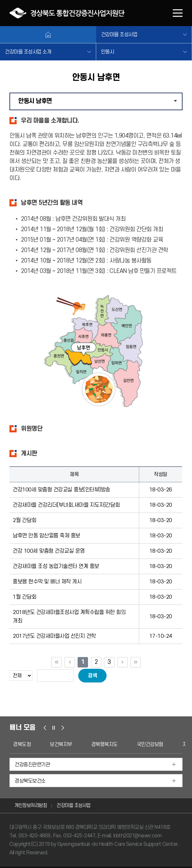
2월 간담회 (24, 520)
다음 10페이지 (123, 662)
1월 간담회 (24, 597)
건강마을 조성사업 (119, 35)
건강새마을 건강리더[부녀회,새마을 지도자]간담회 (66, 505)
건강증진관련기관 (32, 765)
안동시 (108, 52)
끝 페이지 (136, 662)
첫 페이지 (56, 662)
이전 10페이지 (70, 662)
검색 (92, 676)
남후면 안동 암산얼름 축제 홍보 (46, 536)
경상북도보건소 (30, 781)
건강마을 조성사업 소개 (28, 52)
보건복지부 (61, 744)
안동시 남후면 (100, 104)
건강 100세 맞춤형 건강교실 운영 (49, 551)
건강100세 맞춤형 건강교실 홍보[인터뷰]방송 (61, 490)
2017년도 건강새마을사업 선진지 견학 (54, 636)
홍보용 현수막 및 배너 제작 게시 (47, 582)
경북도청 (22, 744)
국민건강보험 (150, 744)
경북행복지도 (104, 744)
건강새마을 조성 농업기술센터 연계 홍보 (56, 566)
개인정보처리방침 (31, 806)
